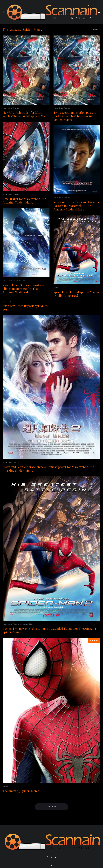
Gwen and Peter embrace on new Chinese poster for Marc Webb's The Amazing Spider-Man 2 (48, 469)
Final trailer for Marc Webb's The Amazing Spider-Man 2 (24, 201)
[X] (51, 857)
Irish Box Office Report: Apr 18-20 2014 (25, 308)
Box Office (7, 301)
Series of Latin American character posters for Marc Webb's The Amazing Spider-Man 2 (76, 206)
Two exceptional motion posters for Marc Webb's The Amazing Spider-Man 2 (75, 116)
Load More (52, 807)
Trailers (16, 108)
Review (5, 786)
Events (56, 288)
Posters (67, 108)
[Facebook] (47, 857)
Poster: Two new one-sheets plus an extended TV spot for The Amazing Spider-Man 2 (49, 630)
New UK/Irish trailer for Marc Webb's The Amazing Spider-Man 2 (26, 114)
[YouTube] (56, 857)
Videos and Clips (19, 281)
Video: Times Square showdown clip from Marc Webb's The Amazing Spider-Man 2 (24, 289)
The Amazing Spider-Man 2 (21, 791)
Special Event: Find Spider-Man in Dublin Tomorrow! (76, 294)
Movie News (7, 108)
